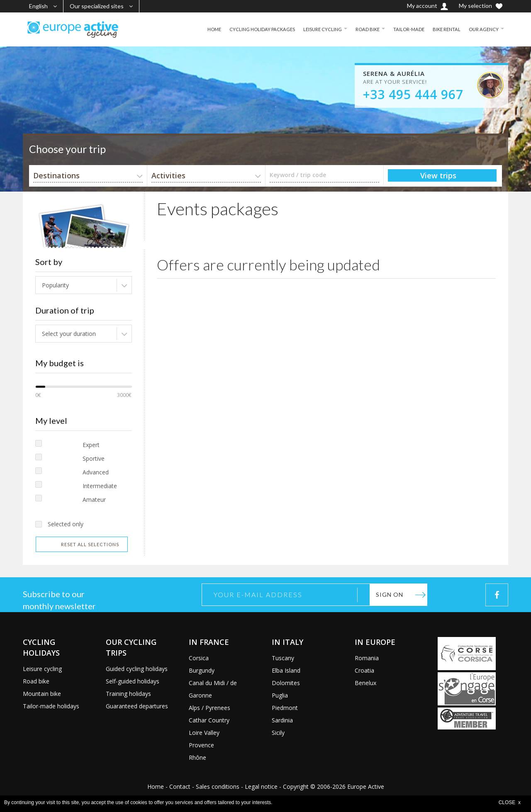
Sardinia (282, 720)
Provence (201, 745)
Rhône (197, 757)
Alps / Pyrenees (209, 708)
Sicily (278, 733)
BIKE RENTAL (444, 29)
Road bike (36, 681)
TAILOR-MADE (405, 29)
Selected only (66, 524)
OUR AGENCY (483, 29)
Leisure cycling (42, 669)
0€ (38, 395)
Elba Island (286, 670)
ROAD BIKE (362, 29)
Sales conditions (218, 786)
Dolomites (286, 683)
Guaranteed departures (137, 706)
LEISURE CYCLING (316, 29)
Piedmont (285, 708)
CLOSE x (510, 802)
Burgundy (202, 670)
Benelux (365, 683)
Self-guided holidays (133, 681)
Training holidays (128, 694)
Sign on (390, 594)
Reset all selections (90, 544)
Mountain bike (42, 694)
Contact (180, 786)
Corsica (199, 658)
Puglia (280, 695)
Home (156, 786)
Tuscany (283, 658)
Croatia (364, 670)
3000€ (124, 395)
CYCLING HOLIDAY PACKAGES (253, 29)
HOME (203, 29)
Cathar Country (209, 720)
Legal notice (261, 786)
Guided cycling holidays (137, 669)
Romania (367, 658)
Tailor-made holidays (51, 706)
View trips (438, 175)
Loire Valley (204, 733)
